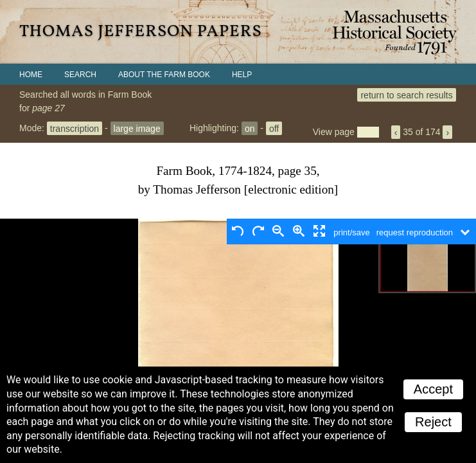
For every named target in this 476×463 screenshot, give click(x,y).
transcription (75, 128)
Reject (433, 422)
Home (31, 75)
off (274, 128)
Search (80, 75)
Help (242, 75)
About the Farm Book (164, 75)
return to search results (406, 95)
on (250, 128)
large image (137, 128)
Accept (433, 389)
